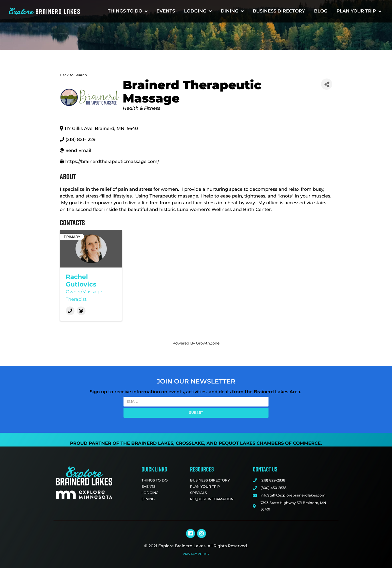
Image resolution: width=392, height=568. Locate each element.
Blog (321, 11)
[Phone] (70, 311)
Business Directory (279, 11)
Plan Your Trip (359, 11)
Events (166, 11)
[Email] (81, 311)
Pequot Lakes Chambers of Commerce (270, 443)
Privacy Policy (196, 554)
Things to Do (128, 11)
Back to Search (73, 75)
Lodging (198, 11)
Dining (232, 11)
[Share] (327, 84)
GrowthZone (208, 343)
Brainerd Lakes (152, 443)
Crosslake (190, 443)
